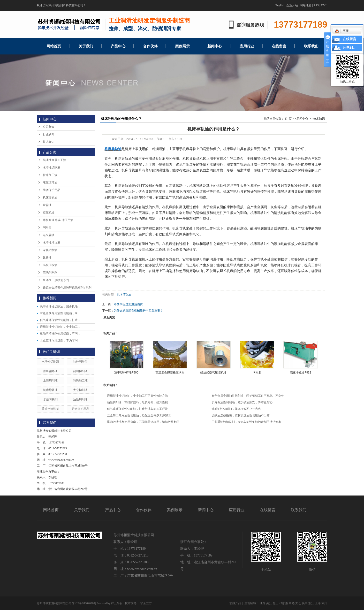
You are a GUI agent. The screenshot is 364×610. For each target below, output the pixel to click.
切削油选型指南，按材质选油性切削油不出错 (241, 415)
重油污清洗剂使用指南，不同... (60, 334)
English (280, 5)
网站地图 (306, 5)
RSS (316, 5)
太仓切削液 (80, 390)
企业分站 (292, 5)
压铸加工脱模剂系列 (56, 280)
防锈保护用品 (52, 190)
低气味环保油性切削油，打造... (60, 320)
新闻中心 (215, 46)
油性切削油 (80, 399)
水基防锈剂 (50, 399)
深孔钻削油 (50, 250)
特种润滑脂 (80, 362)
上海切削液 (50, 381)
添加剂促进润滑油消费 (128, 304)
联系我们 (311, 46)
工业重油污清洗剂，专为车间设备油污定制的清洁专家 (246, 422)
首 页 (288, 119)
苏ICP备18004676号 (84, 603)
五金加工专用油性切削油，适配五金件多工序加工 (139, 415)
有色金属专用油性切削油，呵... (60, 313)
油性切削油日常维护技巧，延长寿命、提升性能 (137, 402)
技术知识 (49, 142)
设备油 (47, 258)
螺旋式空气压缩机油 (213, 373)
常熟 (292, 603)
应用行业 (247, 46)
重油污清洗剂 (50, 409)
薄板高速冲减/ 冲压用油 (58, 220)
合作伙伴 (150, 46)
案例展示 (182, 46)
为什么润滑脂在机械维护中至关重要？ (138, 311)
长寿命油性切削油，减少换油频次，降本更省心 (242, 402)
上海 (318, 603)
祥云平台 (117, 603)
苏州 (324, 603)
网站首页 (54, 46)
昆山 (276, 603)
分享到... (349, 48)
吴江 (269, 603)
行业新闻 (49, 134)
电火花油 (49, 235)
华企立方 (146, 603)
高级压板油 (50, 265)
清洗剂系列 (50, 273)
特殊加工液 (50, 175)
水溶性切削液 (52, 168)
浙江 (311, 603)
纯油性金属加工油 (54, 160)
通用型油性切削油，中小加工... (60, 327)
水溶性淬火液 (52, 243)
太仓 (298, 603)
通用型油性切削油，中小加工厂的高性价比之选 (137, 396)
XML (324, 5)
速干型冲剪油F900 (126, 373)
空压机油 (49, 213)
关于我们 (86, 46)
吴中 (305, 603)
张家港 (284, 603)
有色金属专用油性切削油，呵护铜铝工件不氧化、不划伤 (248, 396)
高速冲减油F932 (300, 373)
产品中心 (118, 46)
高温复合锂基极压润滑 (170, 373)
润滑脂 (47, 228)
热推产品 (235, 603)
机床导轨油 (50, 198)
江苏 (263, 603)
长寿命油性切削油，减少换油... (60, 306)
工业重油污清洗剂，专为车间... (60, 340)
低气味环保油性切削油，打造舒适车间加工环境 (137, 409)
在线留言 (279, 46)
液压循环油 (50, 183)
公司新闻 (49, 127)
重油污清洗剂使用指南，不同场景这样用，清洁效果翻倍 (143, 422)
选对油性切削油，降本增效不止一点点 (236, 409)
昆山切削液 (80, 371)
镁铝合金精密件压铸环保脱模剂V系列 (67, 288)
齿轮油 (47, 205)
